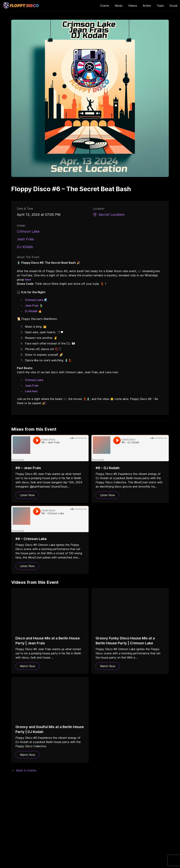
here (28, 280)
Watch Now (28, 666)
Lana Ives (31, 391)
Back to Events (24, 770)
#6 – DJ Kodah (108, 468)
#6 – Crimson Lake (31, 539)
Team (160, 6)
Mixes (119, 6)
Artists (147, 6)
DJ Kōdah (25, 247)
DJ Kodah (31, 311)
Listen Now (27, 495)
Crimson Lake (28, 231)
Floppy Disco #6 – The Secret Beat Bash (71, 189)
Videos (133, 6)
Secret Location (109, 215)
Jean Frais (25, 239)
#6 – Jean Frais (28, 468)
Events (105, 6)
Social (173, 6)
